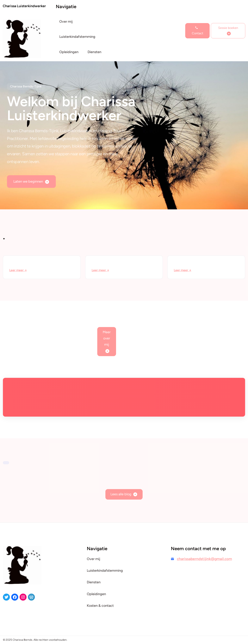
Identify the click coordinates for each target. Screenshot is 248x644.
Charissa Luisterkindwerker (24, 6)
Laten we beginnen (28, 181)
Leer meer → (18, 270)
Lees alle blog (121, 494)
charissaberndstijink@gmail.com (204, 559)
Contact (198, 33)
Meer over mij (107, 338)
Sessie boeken (228, 28)
